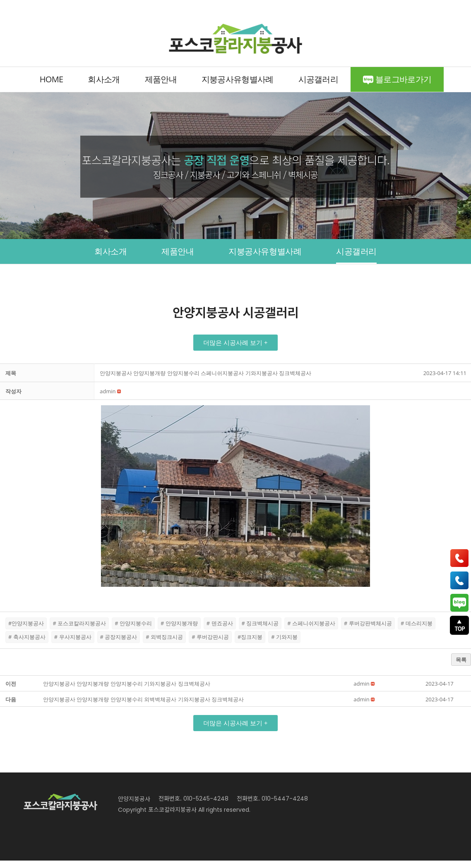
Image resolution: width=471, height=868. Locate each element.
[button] (235, 350)
